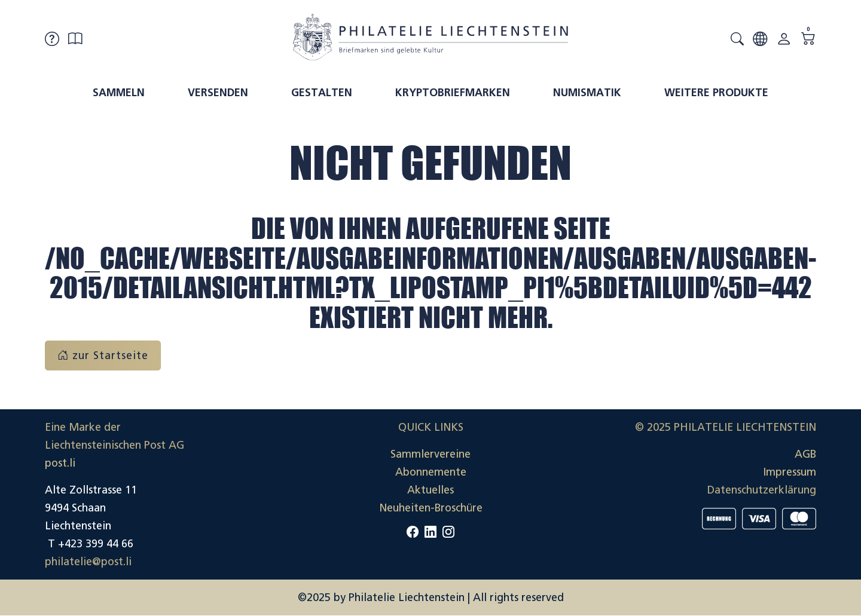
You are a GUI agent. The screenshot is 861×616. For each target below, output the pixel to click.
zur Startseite (103, 355)
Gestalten (322, 93)
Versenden (218, 93)
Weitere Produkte (716, 93)
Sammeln (119, 93)
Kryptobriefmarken (453, 93)
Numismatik (587, 93)
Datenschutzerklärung (762, 490)
